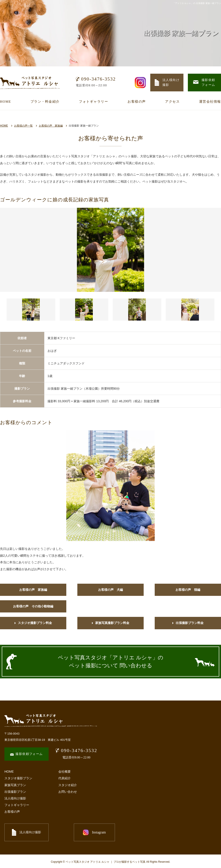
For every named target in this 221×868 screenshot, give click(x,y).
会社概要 (65, 772)
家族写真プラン (15, 785)
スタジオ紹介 (68, 785)
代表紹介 (65, 778)
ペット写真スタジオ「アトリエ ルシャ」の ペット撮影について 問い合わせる (111, 662)
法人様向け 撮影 (167, 82)
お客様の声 (137, 102)
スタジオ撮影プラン (18, 778)
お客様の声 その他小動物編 (33, 606)
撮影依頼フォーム (26, 754)
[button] (31, 310)
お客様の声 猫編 (188, 590)
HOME (6, 102)
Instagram (75, 832)
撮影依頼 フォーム (204, 82)
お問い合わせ (68, 792)
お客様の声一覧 (23, 126)
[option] (110, 250)
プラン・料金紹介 (45, 102)
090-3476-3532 (96, 79)
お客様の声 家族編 (51, 126)
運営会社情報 (210, 102)
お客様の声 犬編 (110, 590)
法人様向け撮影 (15, 798)
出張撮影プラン (15, 792)
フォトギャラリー (93, 102)
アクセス (172, 102)
